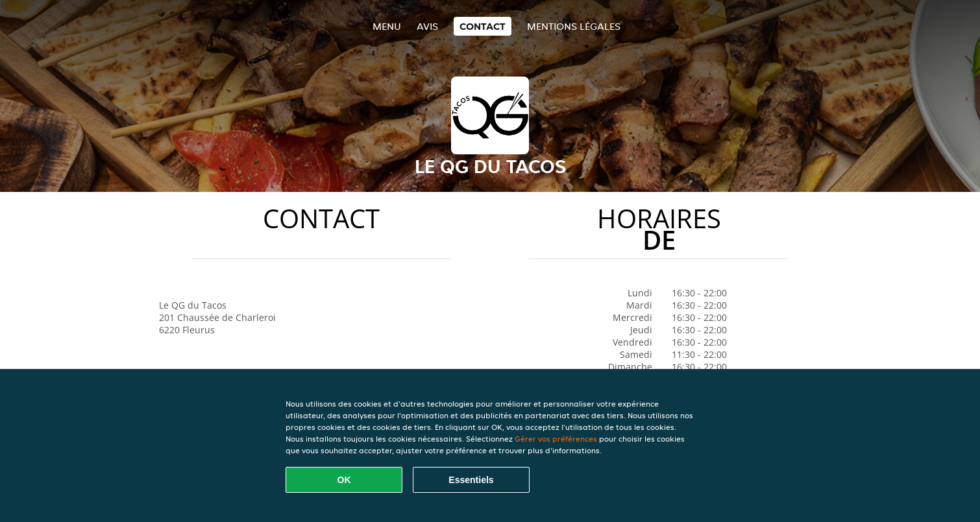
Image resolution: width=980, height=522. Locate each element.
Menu (387, 26)
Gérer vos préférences (556, 439)
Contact (483, 26)
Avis (427, 26)
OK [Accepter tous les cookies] (344, 480)
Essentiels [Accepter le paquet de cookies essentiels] (471, 480)
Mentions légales (574, 26)
